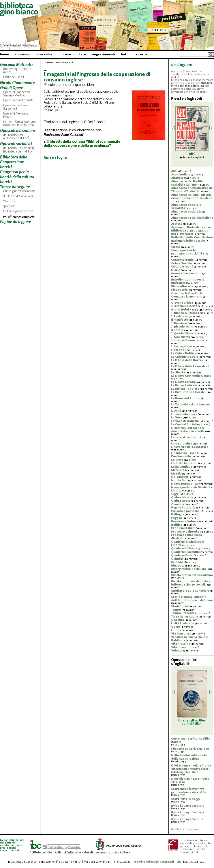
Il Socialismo (181, 337)
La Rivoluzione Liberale (188, 392)
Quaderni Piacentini (185, 552)
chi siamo (22, 55)
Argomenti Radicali (185, 227)
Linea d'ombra (182, 444)
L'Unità (176, 411)
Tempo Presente (183, 613)
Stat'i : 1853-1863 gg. (186, 799)
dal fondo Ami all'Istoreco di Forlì (16, 137)
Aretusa (177, 224)
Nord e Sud (179, 481)
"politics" (9, 206)
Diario (176, 270)
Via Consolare (181, 634)
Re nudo (177, 562)
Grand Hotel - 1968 (185, 310)
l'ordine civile (181, 457)
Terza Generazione (185, 617)
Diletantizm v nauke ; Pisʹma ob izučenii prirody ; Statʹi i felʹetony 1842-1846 (191, 769)
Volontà (177, 651)
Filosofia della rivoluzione (190, 749)
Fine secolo (179, 290)
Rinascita (178, 566)
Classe (176, 247)
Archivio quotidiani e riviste (17, 71)
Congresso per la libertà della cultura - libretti (19, 177)
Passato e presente (185, 511)
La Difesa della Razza (186, 360)
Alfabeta (177, 178)
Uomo (176, 627)
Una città (178, 620)
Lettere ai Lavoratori (186, 438)
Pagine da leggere (15, 221)
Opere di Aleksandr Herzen (16, 115)
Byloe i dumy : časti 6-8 (188, 806)
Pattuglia (178, 515)
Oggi (175, 494)
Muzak (176, 474)
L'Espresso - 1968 (184, 453)
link (124, 55)
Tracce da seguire (15, 187)
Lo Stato (177, 460)
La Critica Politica (184, 353)
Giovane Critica (182, 303)
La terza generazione (18, 212)
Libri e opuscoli (13, 77)
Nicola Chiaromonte (17, 82)
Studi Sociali (180, 606)
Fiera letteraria (182, 287)
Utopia (176, 630)
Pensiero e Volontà (185, 521)
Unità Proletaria (183, 624)
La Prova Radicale (184, 385)
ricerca (142, 55)
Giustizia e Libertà (184, 306)
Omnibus (178, 504)
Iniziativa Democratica (188, 340)
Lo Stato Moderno (184, 463)
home (4, 55)
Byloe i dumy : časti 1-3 (187, 819)
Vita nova (178, 647)
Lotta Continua (182, 467)
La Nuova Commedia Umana (191, 376)
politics (177, 525)
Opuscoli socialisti (16, 144)
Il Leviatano (180, 317)
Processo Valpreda (185, 532)
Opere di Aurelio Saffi (18, 101)
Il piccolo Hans (182, 327)
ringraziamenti (103, 55)
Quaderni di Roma (184, 549)
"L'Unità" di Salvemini (18, 197)
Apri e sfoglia (55, 158)
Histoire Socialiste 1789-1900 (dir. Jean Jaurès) (20, 124)
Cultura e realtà (182, 267)
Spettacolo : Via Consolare (190, 591)
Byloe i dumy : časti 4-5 (188, 812)
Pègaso (177, 518)
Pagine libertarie (183, 508)
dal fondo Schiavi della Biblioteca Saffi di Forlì (19, 150)
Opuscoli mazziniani (17, 130)
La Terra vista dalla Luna (188, 405)
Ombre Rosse (181, 501)
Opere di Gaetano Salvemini (16, 107)
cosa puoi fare (75, 55)
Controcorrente (182, 260)
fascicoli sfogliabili (192, 158)
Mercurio (178, 470)
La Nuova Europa (183, 382)
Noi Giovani (180, 477)
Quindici (177, 559)
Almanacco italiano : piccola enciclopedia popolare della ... (192, 198)
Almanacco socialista (186, 212)
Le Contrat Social (183, 425)
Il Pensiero (179, 323)
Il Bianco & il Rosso (185, 313)
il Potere (177, 330)
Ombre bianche (182, 498)
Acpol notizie (181, 175)
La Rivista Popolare (185, 389)
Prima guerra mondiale (19, 191)
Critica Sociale (182, 263)
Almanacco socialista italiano (192, 218)
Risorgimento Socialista (189, 569)
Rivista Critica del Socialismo (192, 575)
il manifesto (180, 320)
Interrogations (182, 347)
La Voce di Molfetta (185, 421)
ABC (174, 171)
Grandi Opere (11, 88)
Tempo (176, 610)
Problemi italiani (183, 528)
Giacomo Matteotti (16, 64)
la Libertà (178, 373)
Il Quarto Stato (182, 334)
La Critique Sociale (185, 357)
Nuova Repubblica (184, 484)
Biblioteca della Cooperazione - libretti (14, 162)
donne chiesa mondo (186, 274)
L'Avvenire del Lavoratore (190, 447)
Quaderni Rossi (182, 555)
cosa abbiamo (46, 55)
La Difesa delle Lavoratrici (190, 366)
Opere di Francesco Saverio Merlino (17, 94)
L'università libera (184, 414)
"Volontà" (10, 202)
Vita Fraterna (181, 644)
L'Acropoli (179, 350)
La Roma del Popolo (186, 398)
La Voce (177, 418)
